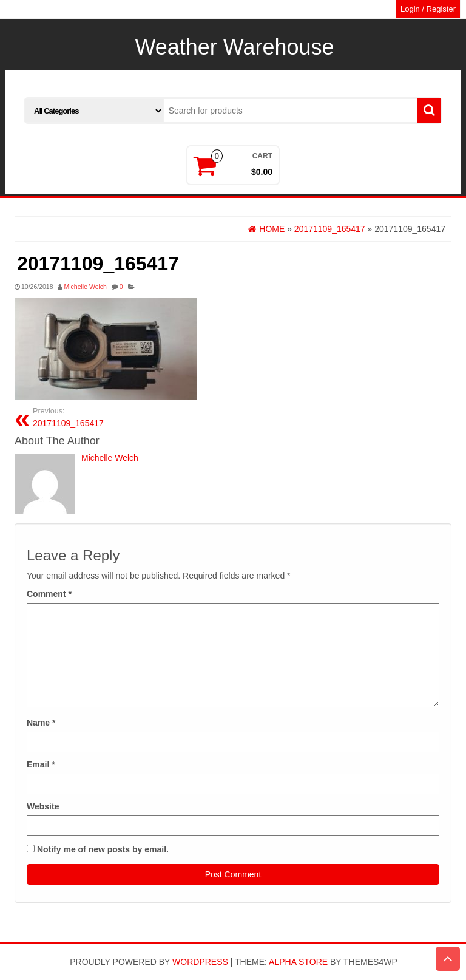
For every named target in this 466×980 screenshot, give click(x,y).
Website (43, 806)
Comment (49, 594)
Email (41, 764)
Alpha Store (298, 962)
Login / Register (428, 9)
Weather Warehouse (234, 47)
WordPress (200, 962)
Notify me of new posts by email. (103, 849)
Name (41, 723)
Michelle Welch (85, 287)
